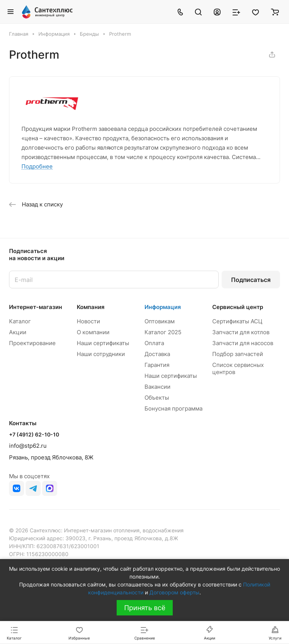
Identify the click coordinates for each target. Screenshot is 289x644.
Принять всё (145, 608)
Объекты (157, 398)
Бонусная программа (173, 408)
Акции (18, 332)
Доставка (157, 354)
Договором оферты (174, 592)
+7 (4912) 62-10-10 (34, 434)
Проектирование (32, 343)
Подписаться (251, 280)
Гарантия (157, 365)
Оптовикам (160, 321)
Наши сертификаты (103, 343)
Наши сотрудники (101, 354)
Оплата (154, 343)
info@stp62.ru (28, 446)
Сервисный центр (238, 307)
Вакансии (157, 387)
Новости (88, 321)
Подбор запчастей (238, 354)
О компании (93, 332)
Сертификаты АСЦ (237, 321)
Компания (91, 307)
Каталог (20, 321)
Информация (163, 307)
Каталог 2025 (163, 332)
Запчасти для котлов (241, 332)
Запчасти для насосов (243, 343)
